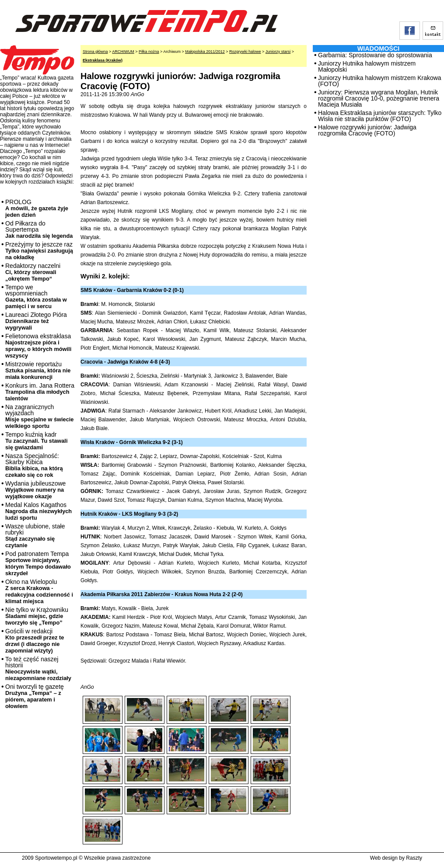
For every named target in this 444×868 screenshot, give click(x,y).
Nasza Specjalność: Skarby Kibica (34, 465)
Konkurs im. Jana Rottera (40, 392)
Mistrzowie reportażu (38, 370)
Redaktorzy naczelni (33, 272)
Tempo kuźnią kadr (36, 441)
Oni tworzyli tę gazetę (35, 696)
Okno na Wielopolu (39, 591)
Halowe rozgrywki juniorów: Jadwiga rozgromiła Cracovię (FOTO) (367, 130)
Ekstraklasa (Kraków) (103, 60)
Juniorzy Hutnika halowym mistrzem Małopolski (367, 66)
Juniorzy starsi (278, 52)
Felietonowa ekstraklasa (38, 346)
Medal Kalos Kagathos (38, 511)
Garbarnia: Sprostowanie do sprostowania (375, 55)
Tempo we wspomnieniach (36, 297)
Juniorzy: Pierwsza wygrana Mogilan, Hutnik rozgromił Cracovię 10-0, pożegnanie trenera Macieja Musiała (379, 98)
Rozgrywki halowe (245, 52)
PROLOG (37, 208)
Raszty (414, 858)
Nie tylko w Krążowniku (37, 616)
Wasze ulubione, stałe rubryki (35, 536)
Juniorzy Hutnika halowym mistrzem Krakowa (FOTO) (380, 81)
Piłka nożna (149, 52)
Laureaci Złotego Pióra (36, 321)
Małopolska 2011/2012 (205, 52)
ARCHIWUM (123, 52)
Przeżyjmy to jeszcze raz (39, 251)
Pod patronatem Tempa (38, 563)
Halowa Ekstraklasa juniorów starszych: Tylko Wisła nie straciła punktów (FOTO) (380, 116)
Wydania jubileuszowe (35, 490)
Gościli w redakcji (35, 641)
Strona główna (95, 52)
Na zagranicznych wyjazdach (40, 416)
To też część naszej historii (38, 668)
